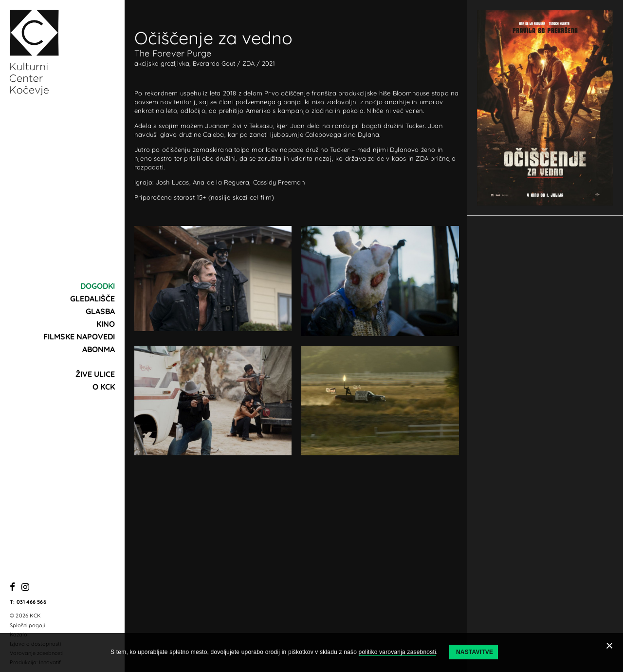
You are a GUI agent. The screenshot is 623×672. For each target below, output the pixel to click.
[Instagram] (25, 588)
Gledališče (92, 299)
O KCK (104, 387)
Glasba (100, 311)
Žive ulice (95, 374)
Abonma (99, 349)
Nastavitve (475, 652)
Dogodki (98, 286)
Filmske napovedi (79, 336)
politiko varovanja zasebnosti (397, 652)
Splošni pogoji (27, 625)
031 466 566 (31, 602)
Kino (106, 324)
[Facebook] (12, 588)
